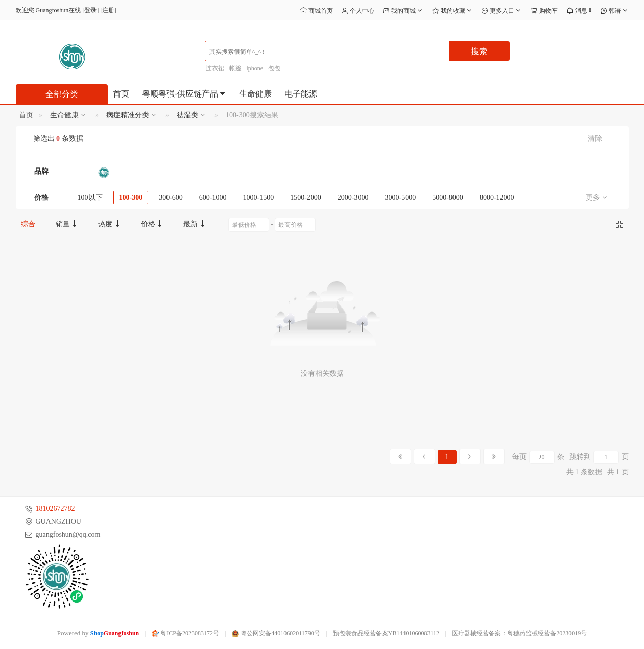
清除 (595, 139)
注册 (108, 10)
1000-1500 (259, 197)
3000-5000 (401, 197)
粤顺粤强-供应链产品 (184, 94)
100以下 (90, 197)
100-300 (131, 197)
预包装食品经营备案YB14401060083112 (386, 633)
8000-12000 (497, 197)
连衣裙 (215, 68)
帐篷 (235, 68)
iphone (255, 68)
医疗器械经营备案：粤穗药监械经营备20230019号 (519, 633)
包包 (274, 68)
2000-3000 (353, 197)
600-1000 (213, 197)
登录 (90, 10)
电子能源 (301, 94)
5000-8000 (448, 197)
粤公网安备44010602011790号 (276, 633)
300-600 (171, 197)
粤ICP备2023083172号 (185, 633)
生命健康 (255, 94)
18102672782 (55, 508)
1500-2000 (306, 197)
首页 (121, 94)
